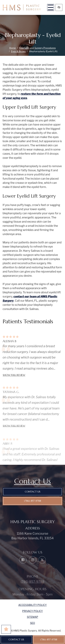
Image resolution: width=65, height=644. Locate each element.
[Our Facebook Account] (23, 565)
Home (13, 48)
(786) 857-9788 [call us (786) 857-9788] (49, 639)
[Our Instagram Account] (33, 565)
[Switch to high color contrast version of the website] (59, 7)
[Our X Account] (42, 565)
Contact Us (16, 639)
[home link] (22, 7)
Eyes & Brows (18, 51)
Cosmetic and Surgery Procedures (37, 48)
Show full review (14, 379)
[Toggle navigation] (51, 7)
